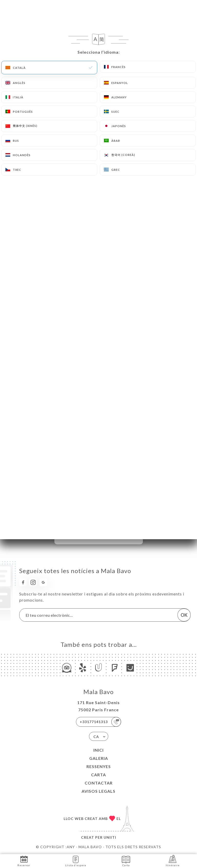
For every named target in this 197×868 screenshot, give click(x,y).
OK (184, 615)
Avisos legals (98, 791)
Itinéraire (173, 861)
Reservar (24, 861)
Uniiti (110, 837)
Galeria (99, 758)
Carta (98, 775)
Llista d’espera (76, 861)
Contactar (99, 783)
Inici (98, 750)
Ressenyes (99, 766)
